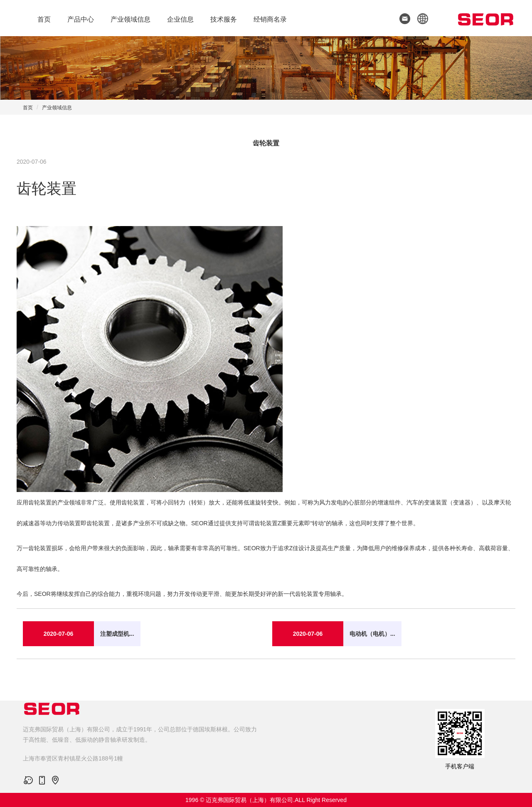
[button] (420, 18)
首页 (44, 19)
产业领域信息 (131, 19)
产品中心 (81, 19)
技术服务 (224, 19)
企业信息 (180, 19)
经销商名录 (270, 19)
